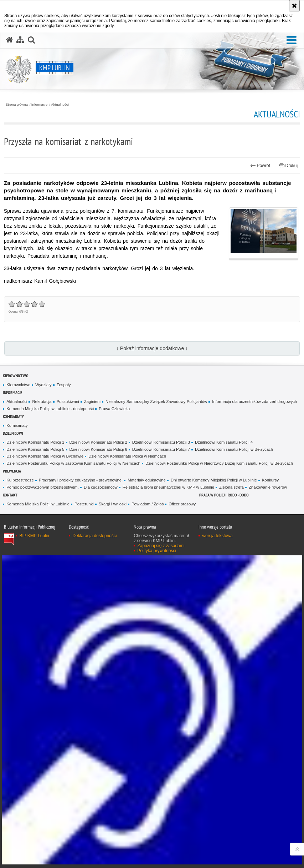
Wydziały (43, 385)
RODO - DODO (238, 495)
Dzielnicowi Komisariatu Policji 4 (224, 442)
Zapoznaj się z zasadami (161, 546)
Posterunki (84, 504)
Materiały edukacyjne (147, 480)
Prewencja (12, 471)
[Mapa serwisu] (20, 40)
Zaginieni (92, 402)
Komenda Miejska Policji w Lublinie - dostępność (50, 409)
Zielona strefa (231, 487)
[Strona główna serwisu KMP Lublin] (9, 40)
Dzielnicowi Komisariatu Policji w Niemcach (127, 456)
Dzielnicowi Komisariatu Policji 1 (35, 442)
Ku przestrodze (20, 480)
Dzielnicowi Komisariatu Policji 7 (161, 449)
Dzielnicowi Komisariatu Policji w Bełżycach (234, 449)
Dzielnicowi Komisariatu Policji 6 (98, 449)
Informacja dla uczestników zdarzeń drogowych (254, 402)
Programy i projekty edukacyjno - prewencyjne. (81, 480)
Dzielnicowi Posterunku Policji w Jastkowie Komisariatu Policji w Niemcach (73, 463)
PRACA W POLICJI (212, 495)
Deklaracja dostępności (94, 536)
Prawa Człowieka (114, 409)
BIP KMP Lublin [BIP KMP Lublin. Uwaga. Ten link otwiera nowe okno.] (34, 536)
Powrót (260, 166)
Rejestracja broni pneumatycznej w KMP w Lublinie (168, 487)
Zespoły (64, 385)
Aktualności (60, 105)
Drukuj (288, 166)
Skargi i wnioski (113, 504)
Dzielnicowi (13, 433)
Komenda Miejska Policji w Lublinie (38, 504)
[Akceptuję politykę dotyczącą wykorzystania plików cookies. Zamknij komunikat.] (294, 6)
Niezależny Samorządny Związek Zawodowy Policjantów (156, 402)
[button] (292, 41)
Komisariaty (13, 416)
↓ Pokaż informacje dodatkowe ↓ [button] (152, 348)
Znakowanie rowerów (268, 487)
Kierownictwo (16, 376)
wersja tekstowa (217, 536)
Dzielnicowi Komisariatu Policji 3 (161, 442)
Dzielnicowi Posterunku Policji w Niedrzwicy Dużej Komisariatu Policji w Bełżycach (219, 463)
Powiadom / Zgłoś (148, 504)
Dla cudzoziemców (101, 487)
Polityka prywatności (157, 551)
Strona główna (17, 105)
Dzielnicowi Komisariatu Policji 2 (98, 442)
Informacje (39, 105)
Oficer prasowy (182, 504)
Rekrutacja (42, 402)
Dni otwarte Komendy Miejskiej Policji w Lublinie (214, 480)
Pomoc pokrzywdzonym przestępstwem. (43, 487)
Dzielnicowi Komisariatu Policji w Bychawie (45, 456)
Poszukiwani (68, 402)
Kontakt (10, 495)
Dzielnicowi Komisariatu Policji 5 (35, 449)
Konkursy (270, 480)
